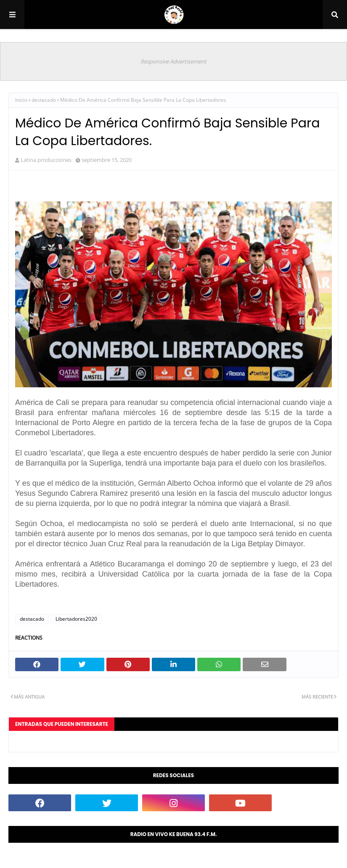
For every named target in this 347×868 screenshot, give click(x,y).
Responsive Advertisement (173, 61)
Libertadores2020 (76, 619)
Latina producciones (46, 160)
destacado (44, 100)
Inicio (21, 100)
